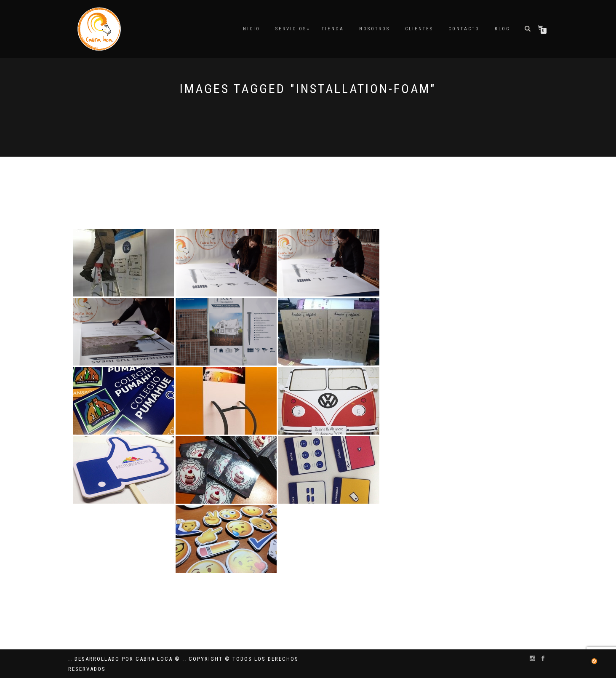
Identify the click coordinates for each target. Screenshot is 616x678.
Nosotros (375, 29)
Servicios (291, 29)
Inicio (250, 29)
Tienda (333, 29)
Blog (503, 29)
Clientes (419, 29)
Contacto (464, 29)
